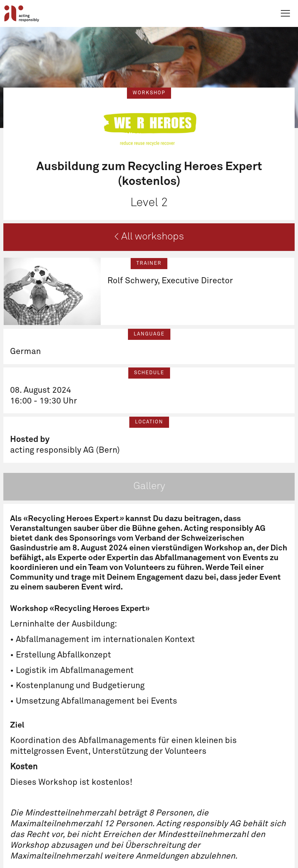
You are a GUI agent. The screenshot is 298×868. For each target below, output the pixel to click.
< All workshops (149, 237)
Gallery (149, 486)
